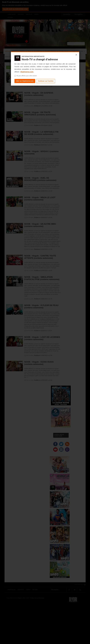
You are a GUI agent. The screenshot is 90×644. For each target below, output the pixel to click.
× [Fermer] (76, 55)
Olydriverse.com (27, 72)
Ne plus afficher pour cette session (26, 76)
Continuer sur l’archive (46, 81)
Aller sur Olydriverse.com (25, 81)
